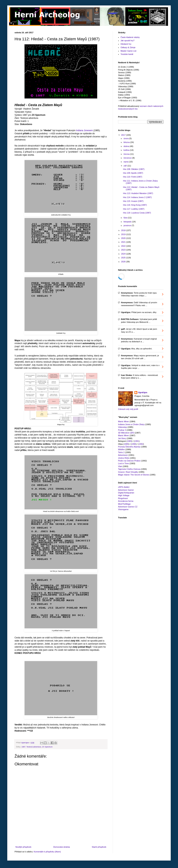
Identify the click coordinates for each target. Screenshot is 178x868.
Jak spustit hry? (128, 41)
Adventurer (123, 455)
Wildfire (121, 449)
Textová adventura (34, 747)
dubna (127, 146)
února (126, 138)
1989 (129, 441)
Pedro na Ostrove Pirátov (129, 461)
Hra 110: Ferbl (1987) (133, 177)
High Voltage (124, 495)
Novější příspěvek (23, 847)
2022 (124, 246)
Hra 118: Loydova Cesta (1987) (137, 213)
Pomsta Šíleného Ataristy (129, 447)
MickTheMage (124, 504)
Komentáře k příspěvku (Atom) (47, 852)
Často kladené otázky (130, 37)
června (127, 154)
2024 (124, 254)
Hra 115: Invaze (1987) (133, 201)
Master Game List (129, 51)
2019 (124, 234)
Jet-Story (122, 438)
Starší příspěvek (99, 847)
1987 (23, 747)
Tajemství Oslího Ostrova (129, 469)
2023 (124, 250)
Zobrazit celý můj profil (128, 409)
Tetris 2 (121, 452)
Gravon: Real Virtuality (128, 472)
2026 (124, 262)
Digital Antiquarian (126, 493)
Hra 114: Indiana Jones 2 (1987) (137, 197)
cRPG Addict (124, 487)
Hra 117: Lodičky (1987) (134, 209)
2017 (124, 135)
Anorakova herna (126, 501)
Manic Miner (124, 421)
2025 (124, 258)
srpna (126, 162)
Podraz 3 (122, 430)
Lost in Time (123, 463)
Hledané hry (126, 44)
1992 (141, 444)
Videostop (123, 427)
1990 (133, 444)
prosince (128, 225)
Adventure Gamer (126, 490)
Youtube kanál (127, 54)
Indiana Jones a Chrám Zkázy (131, 424)
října (126, 218)
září (125, 166)
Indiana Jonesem (84, 130)
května (127, 150)
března (127, 142)
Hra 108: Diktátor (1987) (134, 169)
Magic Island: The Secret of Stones (134, 475)
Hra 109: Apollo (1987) (133, 173)
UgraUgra (143, 392)
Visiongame (123, 509)
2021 (124, 242)
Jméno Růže (124, 458)
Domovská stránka (61, 847)
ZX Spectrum (47, 747)
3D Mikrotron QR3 (126, 433)
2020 (124, 238)
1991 (137, 441)
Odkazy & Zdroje (128, 47)
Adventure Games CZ (128, 507)
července (128, 158)
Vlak (120, 466)
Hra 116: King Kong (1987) (135, 205)
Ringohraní (123, 498)
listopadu (128, 222)
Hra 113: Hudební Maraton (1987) (138, 193)
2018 (124, 230)
